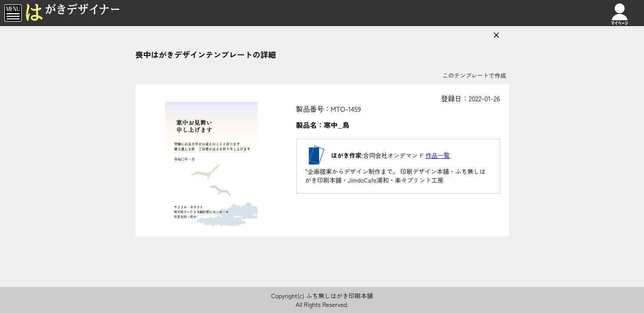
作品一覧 (438, 155)
